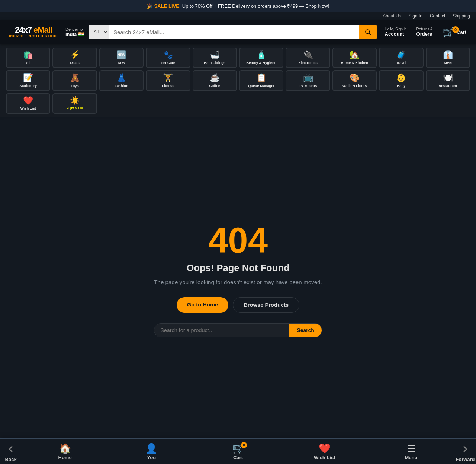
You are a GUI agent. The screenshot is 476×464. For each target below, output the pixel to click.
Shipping (461, 16)
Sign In (416, 16)
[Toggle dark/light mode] (75, 104)
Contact (438, 16)
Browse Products (266, 306)
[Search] (234, 32)
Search (305, 331)
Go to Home (202, 306)
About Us (392, 16)
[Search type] (99, 32)
